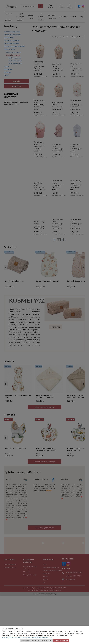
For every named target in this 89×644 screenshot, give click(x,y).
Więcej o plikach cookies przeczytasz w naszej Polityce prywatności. (27, 637)
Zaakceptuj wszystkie (61, 641)
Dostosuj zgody (46, 641)
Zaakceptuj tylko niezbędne (30, 641)
